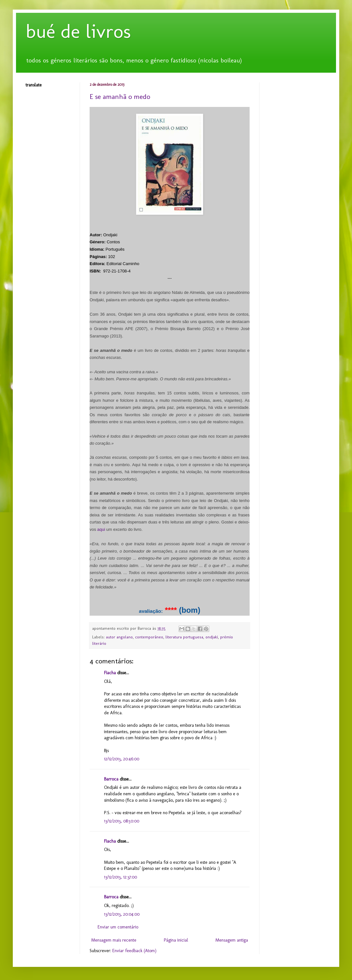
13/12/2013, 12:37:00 (120, 877)
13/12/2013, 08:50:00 (122, 821)
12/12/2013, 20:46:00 (122, 759)
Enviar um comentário (118, 927)
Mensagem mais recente (114, 940)
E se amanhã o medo (120, 97)
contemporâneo (149, 637)
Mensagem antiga (232, 940)
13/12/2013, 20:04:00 (122, 914)
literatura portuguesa (184, 637)
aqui (101, 529)
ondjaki (212, 637)
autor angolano (119, 637)
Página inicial (176, 940)
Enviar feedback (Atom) (134, 951)
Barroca (111, 779)
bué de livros (78, 31)
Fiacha (110, 673)
